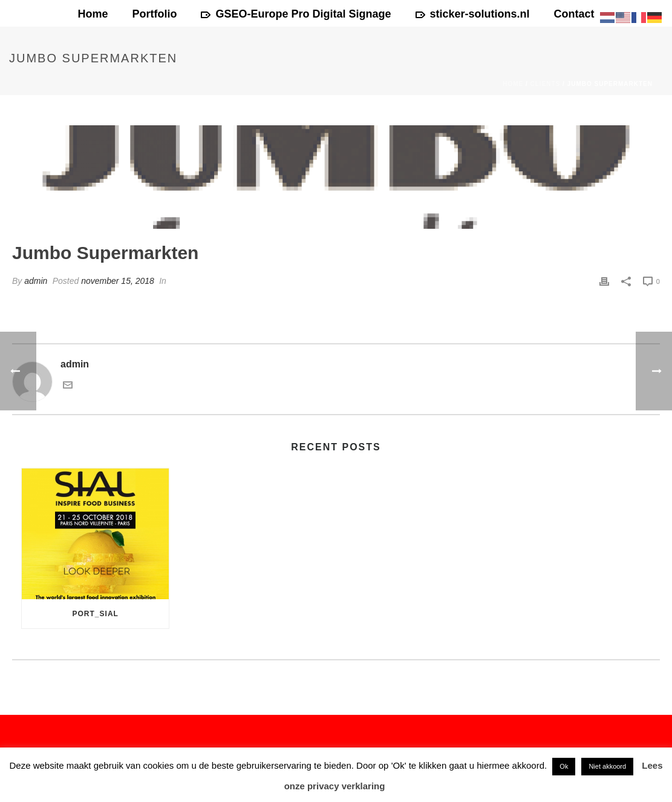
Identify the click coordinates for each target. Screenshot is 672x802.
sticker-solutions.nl (473, 14)
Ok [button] (564, 766)
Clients (546, 84)
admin (36, 281)
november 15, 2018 (118, 281)
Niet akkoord (607, 766)
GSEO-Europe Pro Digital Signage (296, 14)
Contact (574, 14)
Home (93, 14)
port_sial (96, 614)
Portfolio (154, 14)
